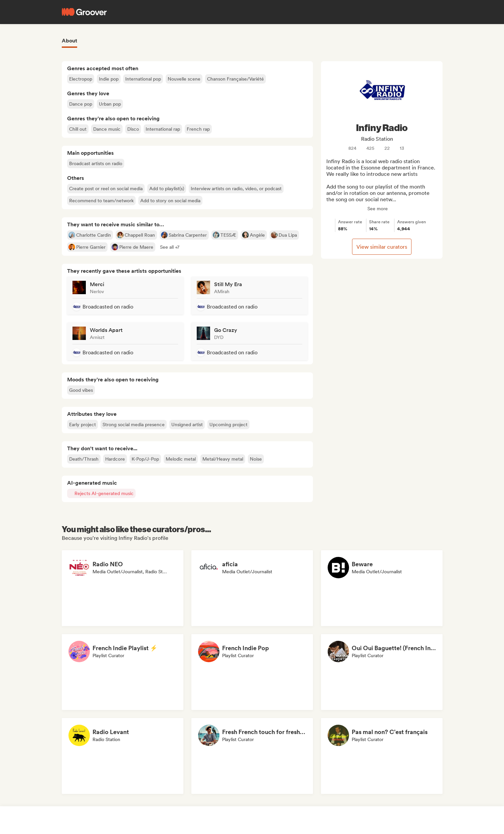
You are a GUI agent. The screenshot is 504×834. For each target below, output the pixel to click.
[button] (170, 247)
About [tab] (69, 41)
